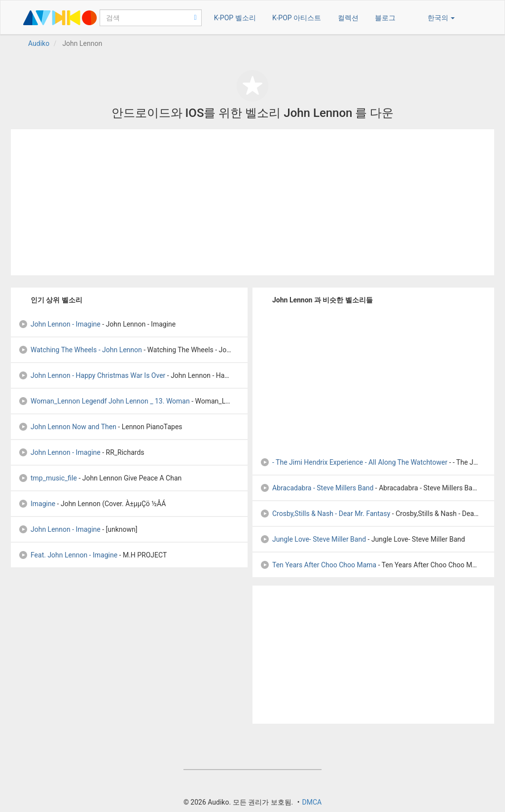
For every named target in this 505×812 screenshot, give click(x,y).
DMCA (312, 802)
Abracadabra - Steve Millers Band (317, 488)
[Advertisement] (252, 202)
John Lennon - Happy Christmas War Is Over (92, 375)
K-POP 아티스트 (297, 18)
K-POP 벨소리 (235, 18)
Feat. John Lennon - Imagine (68, 555)
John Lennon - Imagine (59, 324)
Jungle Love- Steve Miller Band (313, 539)
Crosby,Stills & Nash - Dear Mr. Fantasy (325, 514)
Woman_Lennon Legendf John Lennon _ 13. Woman (104, 401)
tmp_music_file (48, 478)
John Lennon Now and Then (67, 427)
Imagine (37, 504)
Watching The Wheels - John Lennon (80, 350)
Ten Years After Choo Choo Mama (318, 565)
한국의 (441, 18)
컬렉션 (348, 18)
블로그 (385, 18)
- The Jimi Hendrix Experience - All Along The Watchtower (354, 462)
